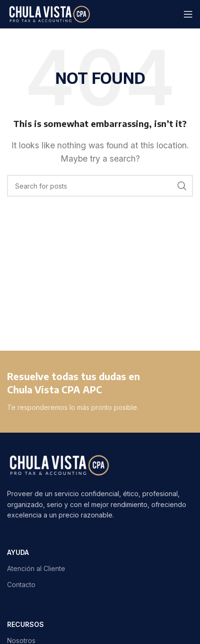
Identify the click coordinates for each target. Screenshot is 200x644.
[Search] (100, 186)
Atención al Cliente (36, 568)
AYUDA (18, 552)
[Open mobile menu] (188, 14)
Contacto (21, 585)
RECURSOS (26, 624)
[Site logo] (49, 13)
